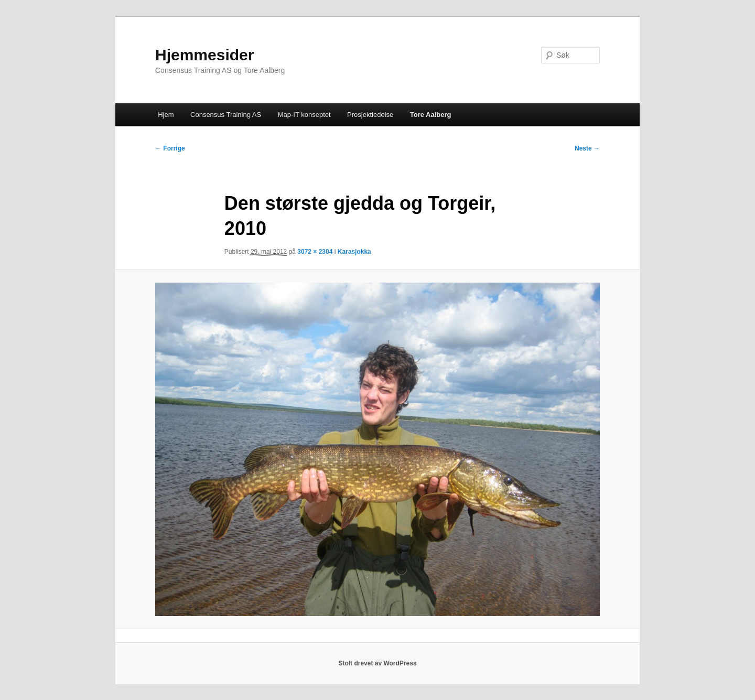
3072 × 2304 (315, 252)
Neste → (587, 148)
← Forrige (170, 148)
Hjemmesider (204, 55)
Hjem (166, 115)
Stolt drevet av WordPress (377, 663)
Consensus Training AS (226, 115)
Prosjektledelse (370, 115)
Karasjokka (354, 252)
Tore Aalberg (431, 115)
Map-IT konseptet (304, 115)
